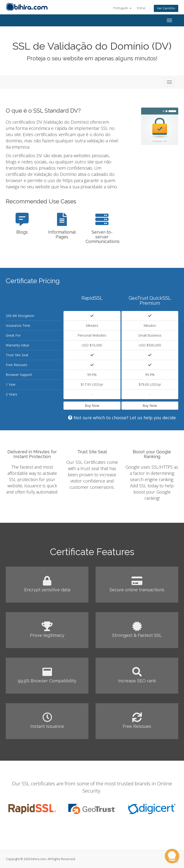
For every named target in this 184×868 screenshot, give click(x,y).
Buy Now (92, 405)
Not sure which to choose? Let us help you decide (122, 418)
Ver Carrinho (166, 8)
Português (122, 8)
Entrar (141, 8)
